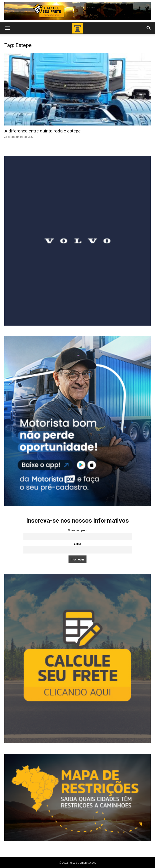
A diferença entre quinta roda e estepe (42, 131)
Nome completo (77, 530)
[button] (7, 28)
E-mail (78, 544)
